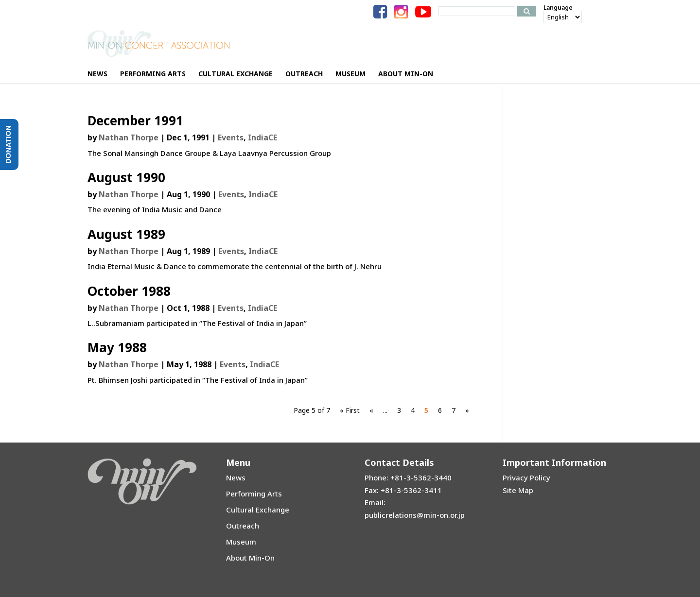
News (236, 478)
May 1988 (117, 347)
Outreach (243, 526)
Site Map (518, 490)
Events (231, 137)
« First (350, 410)
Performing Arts (254, 494)
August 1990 (126, 177)
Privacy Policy (526, 478)
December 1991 (135, 120)
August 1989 (126, 234)
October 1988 (129, 291)
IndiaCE (262, 137)
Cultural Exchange (258, 510)
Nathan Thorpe (129, 137)
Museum (241, 542)
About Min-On (250, 558)
